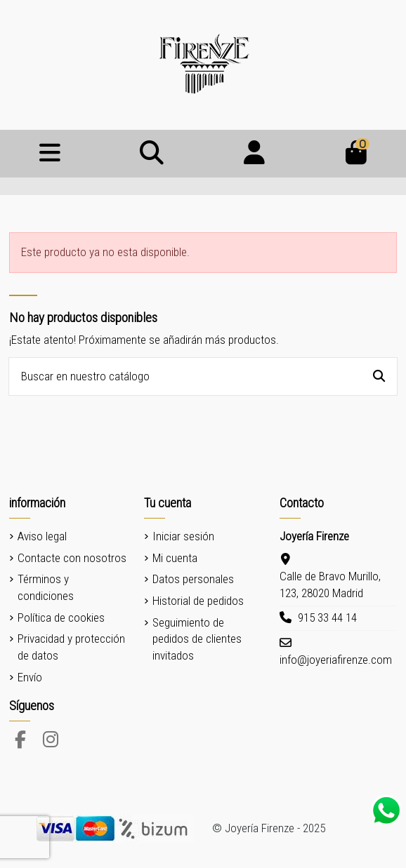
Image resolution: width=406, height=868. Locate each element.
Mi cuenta (175, 558)
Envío (30, 677)
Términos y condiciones (46, 587)
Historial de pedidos (198, 601)
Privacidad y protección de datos (71, 647)
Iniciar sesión (183, 536)
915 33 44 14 (327, 617)
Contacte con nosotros (72, 558)
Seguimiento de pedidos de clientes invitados (197, 639)
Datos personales (193, 579)
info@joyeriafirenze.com (336, 660)
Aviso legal (42, 536)
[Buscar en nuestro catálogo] (379, 376)
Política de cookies (61, 617)
